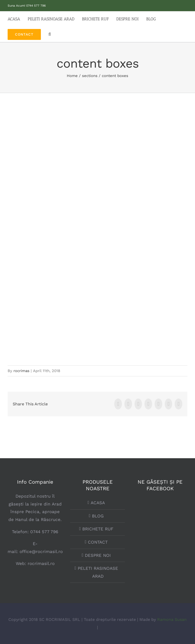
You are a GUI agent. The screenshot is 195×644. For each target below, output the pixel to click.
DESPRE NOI (98, 555)
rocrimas (21, 371)
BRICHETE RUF (98, 529)
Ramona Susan (172, 619)
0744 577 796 (36, 6)
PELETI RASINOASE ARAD (98, 572)
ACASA (98, 503)
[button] (50, 34)
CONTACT (98, 542)
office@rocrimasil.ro (41, 551)
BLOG (98, 516)
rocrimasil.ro (40, 563)
